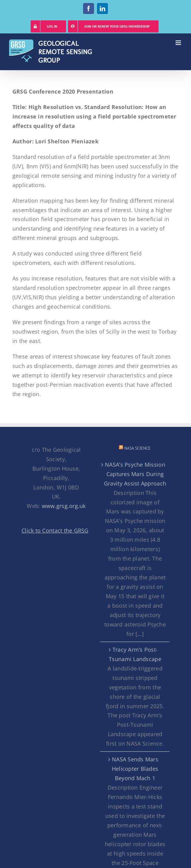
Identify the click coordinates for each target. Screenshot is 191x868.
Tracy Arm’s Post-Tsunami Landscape (135, 654)
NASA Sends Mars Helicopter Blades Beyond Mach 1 (135, 769)
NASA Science (137, 448)
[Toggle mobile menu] (179, 43)
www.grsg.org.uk (64, 506)
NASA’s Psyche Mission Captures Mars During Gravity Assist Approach (135, 474)
